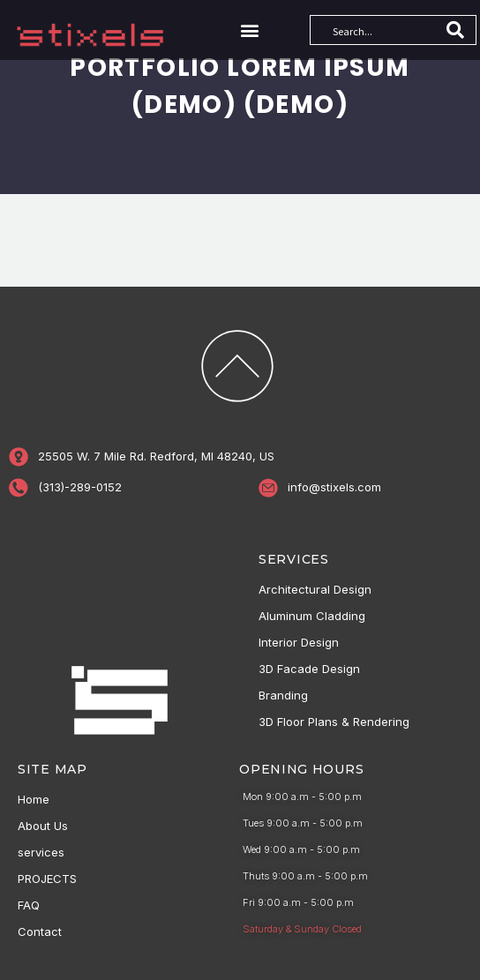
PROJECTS (47, 879)
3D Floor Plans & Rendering (334, 722)
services (41, 852)
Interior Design (299, 642)
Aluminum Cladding (312, 616)
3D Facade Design (309, 669)
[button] (250, 30)
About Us (43, 826)
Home (34, 799)
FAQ (29, 905)
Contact (40, 931)
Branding (283, 695)
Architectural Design (315, 589)
